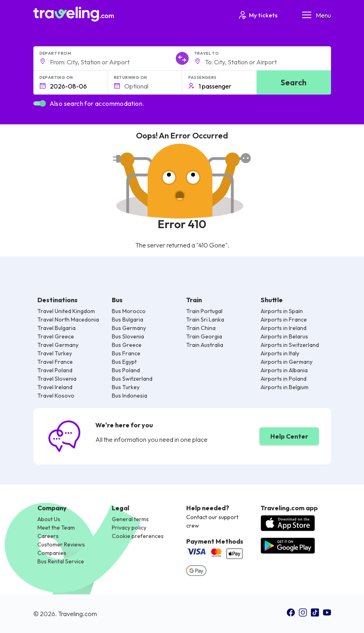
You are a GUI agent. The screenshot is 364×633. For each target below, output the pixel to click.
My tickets (258, 15)
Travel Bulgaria (57, 328)
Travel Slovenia (57, 379)
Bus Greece (127, 345)
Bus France (126, 353)
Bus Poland (126, 370)
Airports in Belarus (284, 336)
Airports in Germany (287, 362)
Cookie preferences (138, 536)
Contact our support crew (212, 521)
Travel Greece (56, 336)
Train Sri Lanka (205, 320)
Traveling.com (77, 614)
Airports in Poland (284, 379)
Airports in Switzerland (290, 345)
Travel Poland (55, 370)
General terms (130, 519)
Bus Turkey (126, 387)
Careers (48, 536)
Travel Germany (58, 345)
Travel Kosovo (56, 396)
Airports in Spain (282, 311)
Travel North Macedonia (68, 320)
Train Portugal (204, 311)
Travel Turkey (55, 353)
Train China (201, 328)
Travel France (55, 362)
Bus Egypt (124, 362)
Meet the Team (56, 528)
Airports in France (284, 320)
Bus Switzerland (132, 379)
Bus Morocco (129, 311)
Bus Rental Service (61, 561)
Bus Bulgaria (128, 320)
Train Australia (205, 345)
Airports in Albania (284, 370)
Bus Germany (129, 328)
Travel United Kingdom (66, 311)
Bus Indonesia (130, 396)
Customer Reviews (61, 544)
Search (294, 82)
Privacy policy (129, 528)
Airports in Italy (280, 353)
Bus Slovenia (128, 336)
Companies (52, 553)
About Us (49, 519)
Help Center (289, 436)
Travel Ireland (55, 387)
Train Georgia (204, 336)
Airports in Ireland (284, 328)
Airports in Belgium (285, 387)
